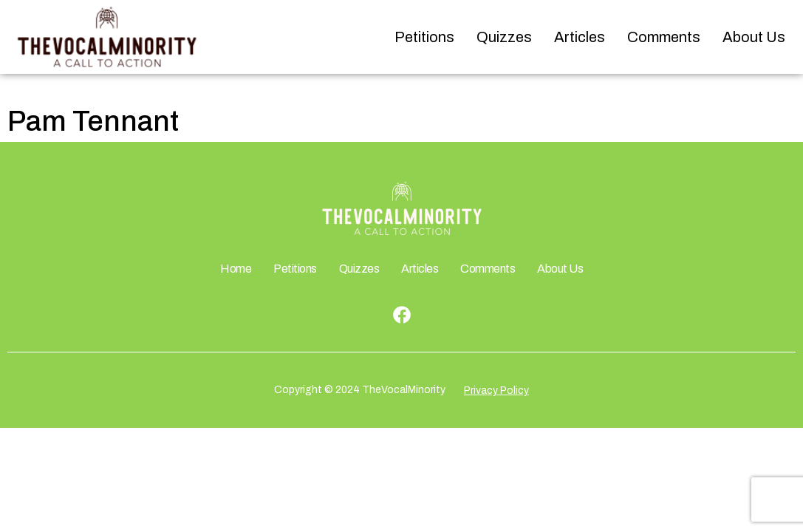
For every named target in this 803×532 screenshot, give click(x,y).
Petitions (424, 37)
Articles (580, 37)
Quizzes (504, 37)
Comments (664, 37)
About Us (754, 37)
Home (236, 269)
